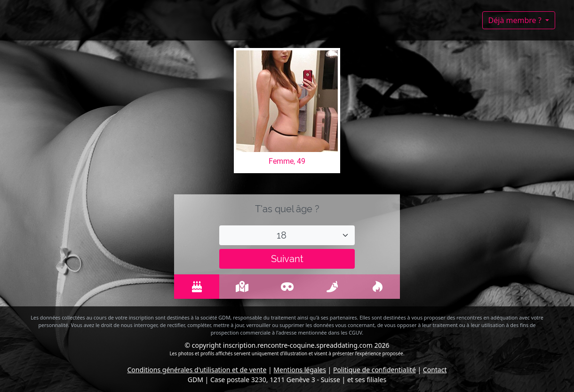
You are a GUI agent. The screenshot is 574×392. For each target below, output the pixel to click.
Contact (435, 370)
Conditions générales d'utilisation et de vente (197, 370)
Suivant (287, 259)
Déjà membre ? (516, 20)
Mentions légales (300, 370)
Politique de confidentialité (375, 370)
